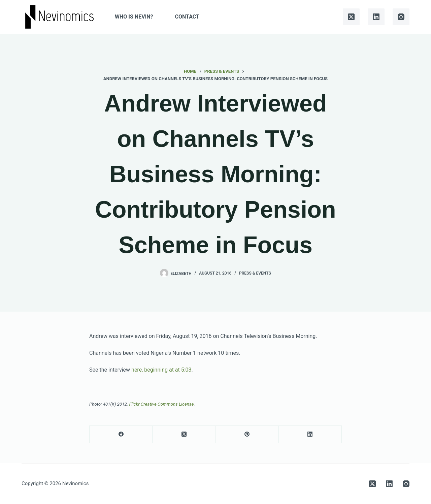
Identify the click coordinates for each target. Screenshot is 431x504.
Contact (187, 17)
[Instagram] (401, 17)
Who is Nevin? (134, 17)
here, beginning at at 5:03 (161, 370)
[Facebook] (121, 434)
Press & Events (255, 273)
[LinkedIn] (376, 17)
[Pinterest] (247, 434)
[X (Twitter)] (351, 17)
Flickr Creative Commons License (161, 404)
